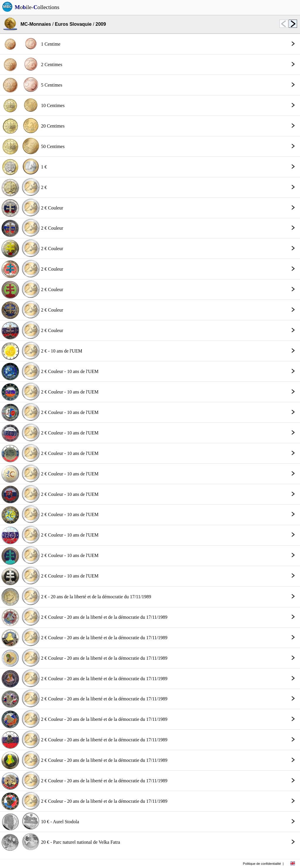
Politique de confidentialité (262, 864)
